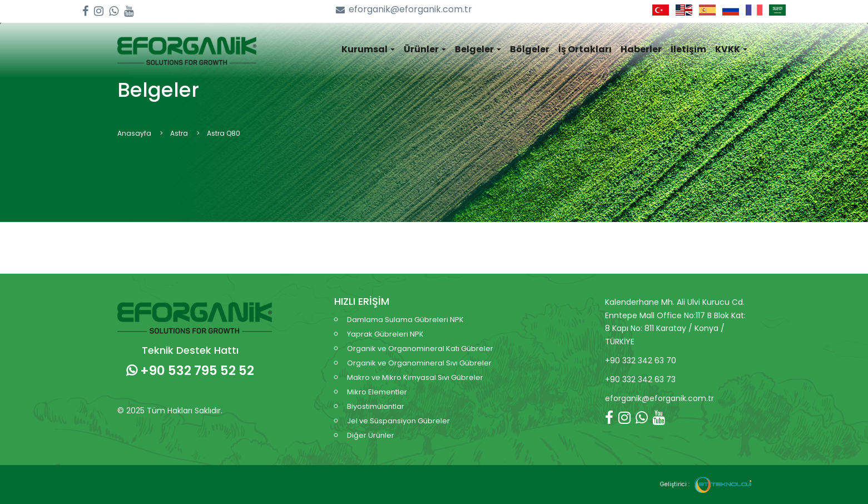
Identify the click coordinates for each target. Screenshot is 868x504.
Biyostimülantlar (376, 406)
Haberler (641, 49)
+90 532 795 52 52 (190, 370)
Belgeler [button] (478, 49)
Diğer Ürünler (371, 435)
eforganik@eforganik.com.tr (404, 10)
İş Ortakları (585, 49)
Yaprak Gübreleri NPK (385, 334)
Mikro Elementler (377, 392)
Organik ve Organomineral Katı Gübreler (420, 349)
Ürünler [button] (425, 49)
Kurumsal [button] (368, 49)
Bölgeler (530, 49)
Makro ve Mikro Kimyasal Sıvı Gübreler (415, 377)
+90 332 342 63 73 (640, 379)
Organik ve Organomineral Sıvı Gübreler (419, 363)
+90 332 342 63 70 (641, 360)
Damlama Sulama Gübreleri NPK (405, 320)
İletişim (688, 49)
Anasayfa (134, 133)
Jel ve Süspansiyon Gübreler (398, 421)
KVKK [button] (731, 49)
